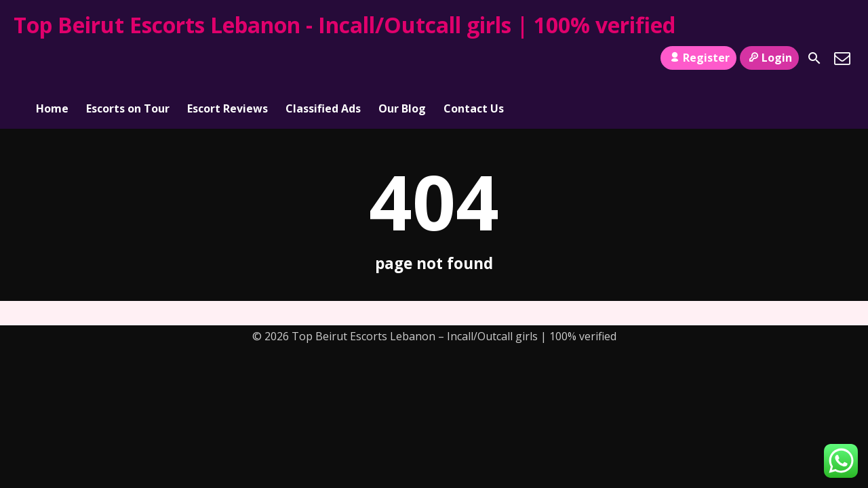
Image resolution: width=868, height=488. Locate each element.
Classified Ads (323, 58)
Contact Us (474, 58)
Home (52, 58)
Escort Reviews (228, 58)
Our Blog (402, 58)
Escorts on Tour (128, 58)
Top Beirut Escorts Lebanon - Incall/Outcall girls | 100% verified (344, 25)
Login (769, 58)
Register (698, 58)
